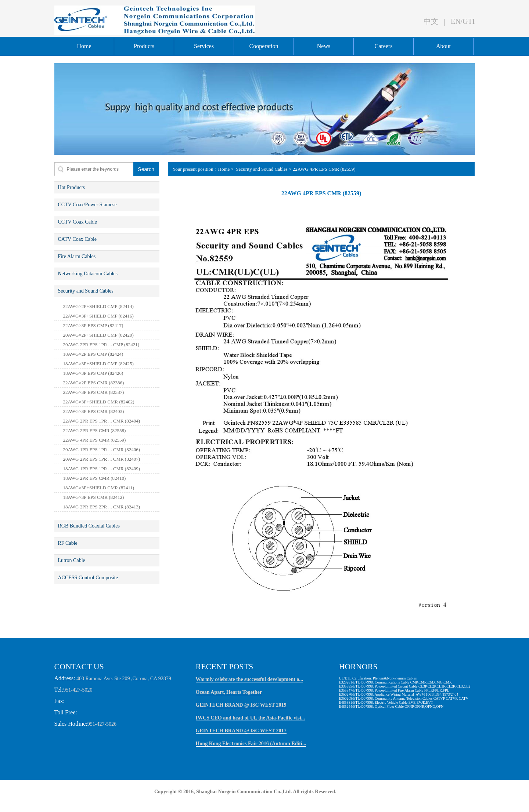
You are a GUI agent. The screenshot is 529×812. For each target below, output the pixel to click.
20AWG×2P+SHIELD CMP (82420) (98, 335)
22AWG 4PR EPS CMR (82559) (95, 440)
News (324, 46)
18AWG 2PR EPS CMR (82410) (95, 478)
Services (204, 46)
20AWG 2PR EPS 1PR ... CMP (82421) (101, 345)
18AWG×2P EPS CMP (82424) (93, 354)
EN (456, 21)
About (443, 46)
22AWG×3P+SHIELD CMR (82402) (99, 402)
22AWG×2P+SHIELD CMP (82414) (98, 306)
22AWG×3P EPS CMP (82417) (93, 325)
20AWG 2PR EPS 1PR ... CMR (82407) (102, 459)
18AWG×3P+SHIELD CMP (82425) (98, 364)
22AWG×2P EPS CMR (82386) (94, 383)
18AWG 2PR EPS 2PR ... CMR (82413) (102, 507)
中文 (431, 21)
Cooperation (264, 46)
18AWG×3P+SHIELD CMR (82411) (99, 488)
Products (144, 46)
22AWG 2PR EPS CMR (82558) (95, 430)
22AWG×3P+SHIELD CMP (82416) (98, 316)
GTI (469, 21)
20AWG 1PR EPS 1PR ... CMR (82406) (102, 449)
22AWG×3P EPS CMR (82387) (94, 392)
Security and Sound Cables (261, 169)
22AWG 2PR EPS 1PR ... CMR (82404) (102, 421)
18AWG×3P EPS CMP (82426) (93, 373)
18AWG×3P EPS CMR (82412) (94, 497)
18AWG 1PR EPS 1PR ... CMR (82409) (102, 469)
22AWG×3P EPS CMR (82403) (94, 411)
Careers (384, 46)
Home (84, 46)
